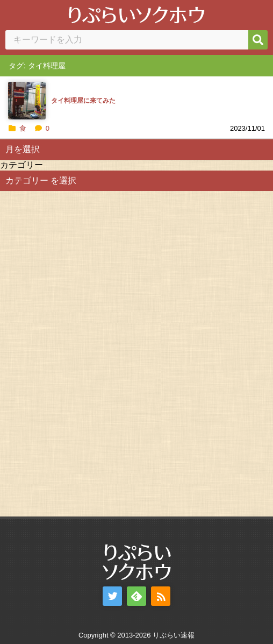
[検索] (258, 40)
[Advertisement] (81, 352)
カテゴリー (21, 165)
